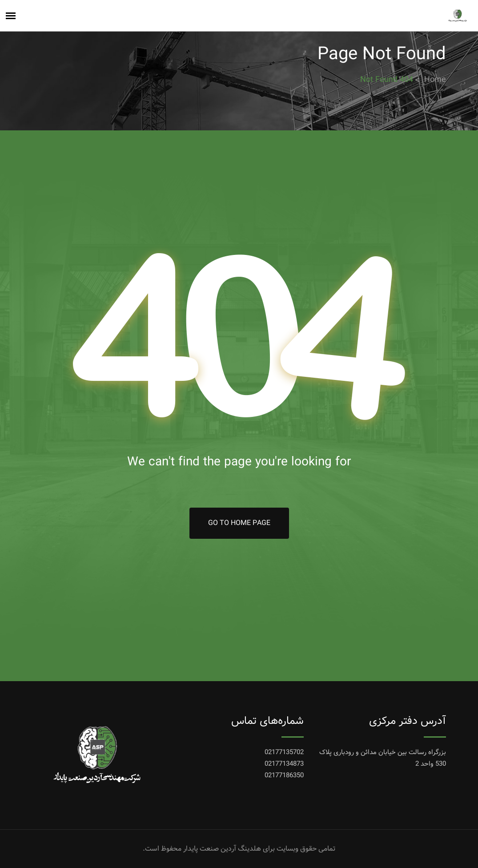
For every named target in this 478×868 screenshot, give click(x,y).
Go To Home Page (239, 523)
